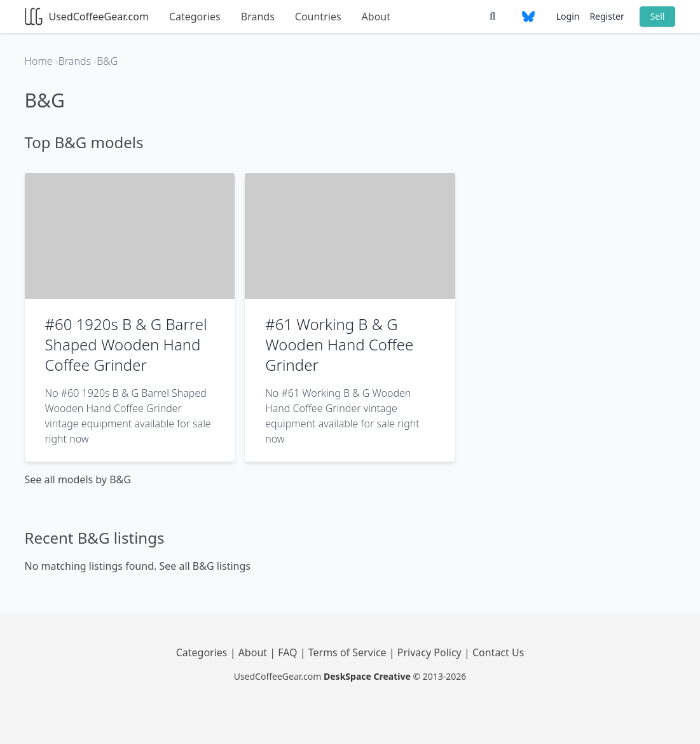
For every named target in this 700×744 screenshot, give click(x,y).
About (376, 17)
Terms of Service (349, 652)
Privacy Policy (431, 652)
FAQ (289, 652)
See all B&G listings (205, 566)
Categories (195, 17)
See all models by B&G (78, 479)
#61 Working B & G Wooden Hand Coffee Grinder (339, 344)
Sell (658, 16)
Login (568, 16)
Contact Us (498, 652)
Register (607, 16)
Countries (318, 17)
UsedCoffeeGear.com (87, 17)
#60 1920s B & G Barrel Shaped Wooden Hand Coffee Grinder (126, 344)
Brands (258, 17)
